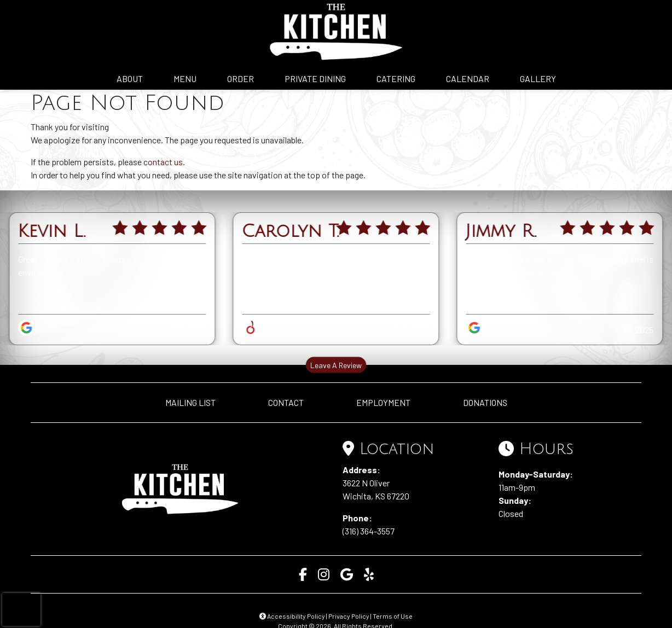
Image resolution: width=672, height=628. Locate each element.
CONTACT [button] (286, 402)
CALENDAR (468, 78)
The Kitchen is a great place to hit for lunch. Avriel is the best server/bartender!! (560, 266)
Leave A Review (336, 365)
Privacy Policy (349, 616)
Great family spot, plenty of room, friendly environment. (112, 266)
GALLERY (538, 78)
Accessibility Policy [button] (292, 616)
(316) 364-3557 (369, 531)
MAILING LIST (190, 402)
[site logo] (336, 32)
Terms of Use (393, 616)
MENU (185, 78)
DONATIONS (485, 402)
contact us (163, 162)
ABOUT (130, 78)
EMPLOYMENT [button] (383, 402)
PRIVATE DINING (315, 78)
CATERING (396, 78)
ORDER (241, 78)
